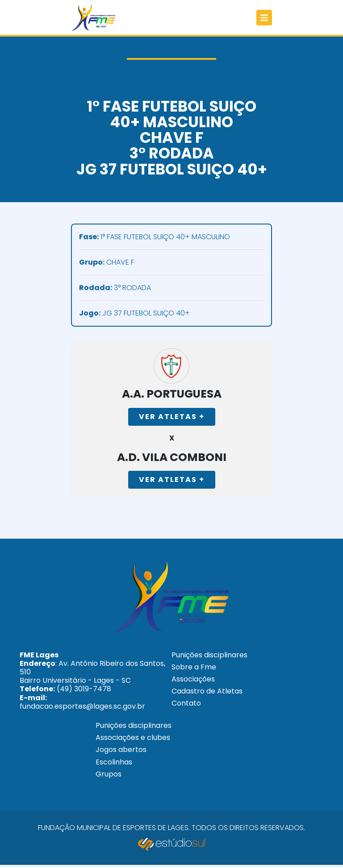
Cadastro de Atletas (207, 695)
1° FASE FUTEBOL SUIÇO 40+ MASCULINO (155, 237)
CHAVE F (107, 263)
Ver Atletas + (172, 418)
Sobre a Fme (194, 671)
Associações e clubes (133, 741)
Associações (193, 683)
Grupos (109, 777)
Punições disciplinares (209, 658)
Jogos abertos (121, 753)
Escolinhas (114, 765)
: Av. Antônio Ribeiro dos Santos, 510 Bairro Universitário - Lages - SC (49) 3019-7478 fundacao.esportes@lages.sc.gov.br (92, 684)
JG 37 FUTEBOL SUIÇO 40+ (134, 314)
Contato (186, 707)
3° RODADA (115, 288)
